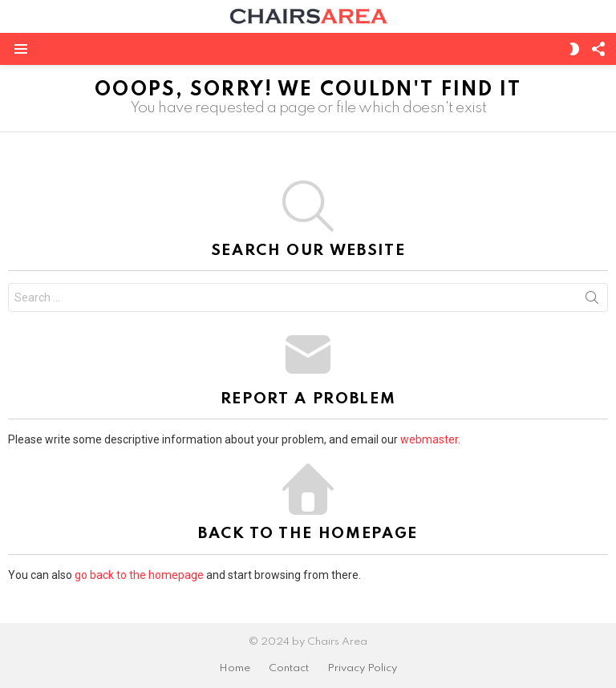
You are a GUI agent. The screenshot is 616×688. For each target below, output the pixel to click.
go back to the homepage (139, 575)
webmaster (429, 439)
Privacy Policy (362, 668)
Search (592, 301)
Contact (289, 668)
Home (235, 668)
